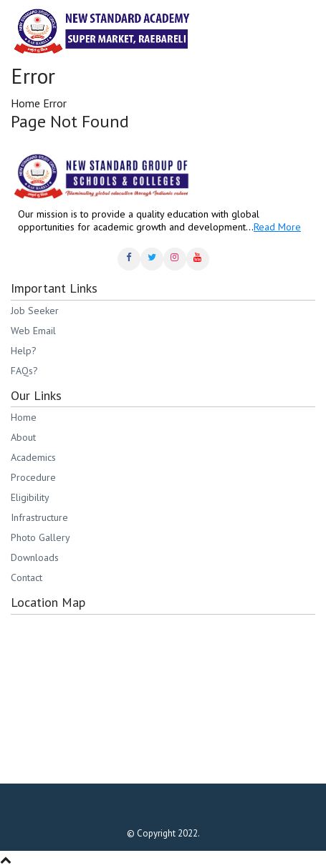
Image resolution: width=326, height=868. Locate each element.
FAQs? (24, 371)
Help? (24, 351)
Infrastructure (39, 517)
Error (55, 103)
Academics (33, 457)
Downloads (35, 557)
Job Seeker (35, 311)
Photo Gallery (40, 537)
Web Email (33, 331)
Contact (27, 577)
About (23, 437)
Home (25, 103)
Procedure (33, 477)
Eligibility (30, 497)
